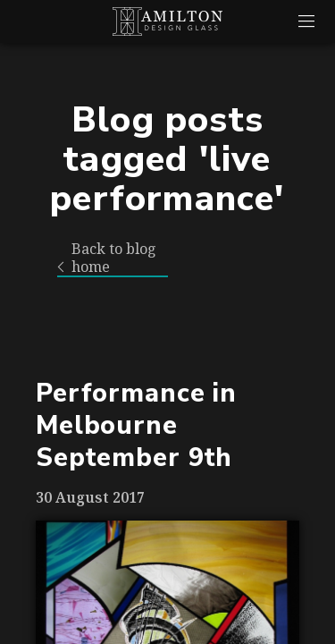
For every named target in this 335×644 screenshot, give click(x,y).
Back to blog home (107, 258)
